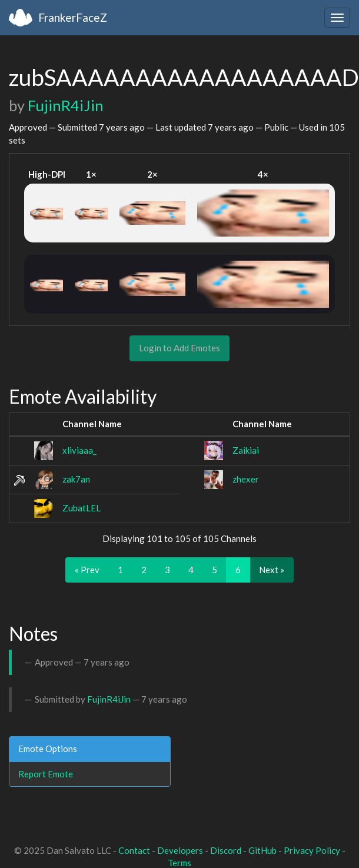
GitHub (262, 850)
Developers (180, 850)
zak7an (76, 479)
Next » (272, 570)
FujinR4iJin (66, 105)
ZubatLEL (82, 508)
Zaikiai (246, 450)
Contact (134, 850)
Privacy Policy (312, 850)
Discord (226, 850)
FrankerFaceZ (73, 17)
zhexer (246, 479)
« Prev (87, 570)
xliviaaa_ (79, 450)
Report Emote (46, 774)
